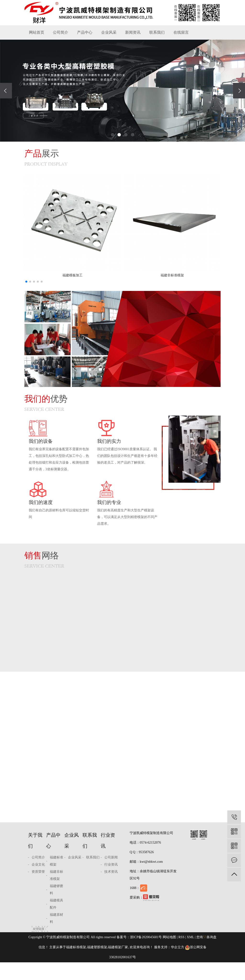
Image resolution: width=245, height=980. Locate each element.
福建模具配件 (56, 922)
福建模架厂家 (118, 965)
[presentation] (6, 91)
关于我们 (35, 858)
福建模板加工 (72, 275)
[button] (112, 135)
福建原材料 (56, 936)
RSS (181, 955)
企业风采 (109, 32)
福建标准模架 (56, 879)
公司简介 (61, 32)
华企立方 (178, 965)
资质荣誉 (38, 889)
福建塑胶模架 (97, 965)
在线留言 (181, 32)
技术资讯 (111, 889)
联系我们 (157, 32)
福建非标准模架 (172, 275)
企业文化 (38, 882)
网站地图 (169, 955)
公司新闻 (111, 875)
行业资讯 (108, 858)
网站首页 (37, 32)
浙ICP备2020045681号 (146, 955)
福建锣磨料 (56, 907)
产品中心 (85, 32)
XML (191, 955)
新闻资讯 (133, 32)
